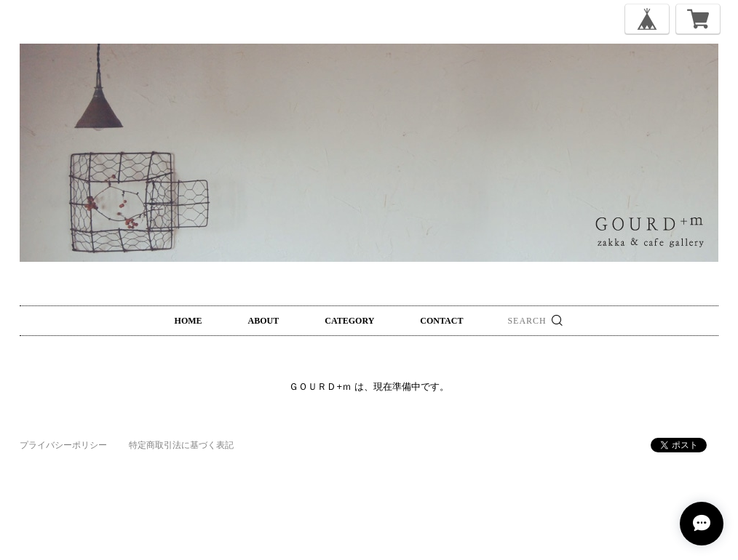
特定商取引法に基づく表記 (181, 445)
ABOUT (264, 321)
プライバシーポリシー (63, 445)
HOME (189, 321)
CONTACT (441, 321)
